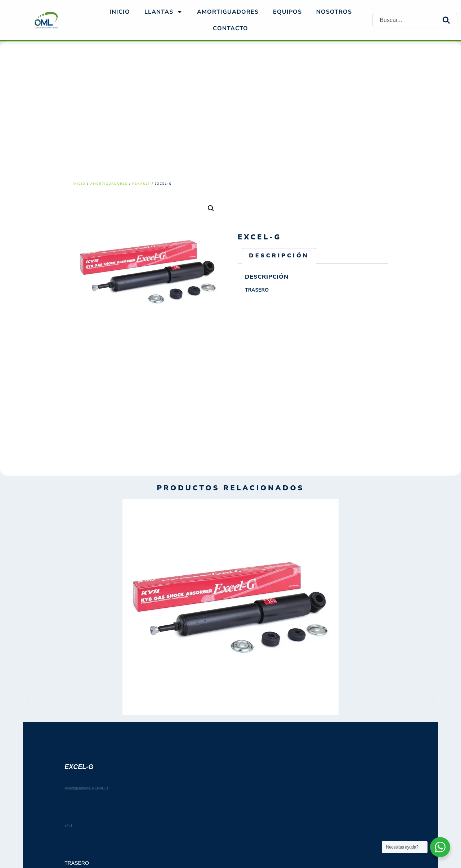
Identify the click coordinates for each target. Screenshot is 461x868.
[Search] (450, 20)
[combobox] (408, 20)
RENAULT (141, 184)
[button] (211, 208)
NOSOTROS (334, 12)
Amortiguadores (109, 184)
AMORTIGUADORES (228, 12)
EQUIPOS (287, 12)
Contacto (230, 28)
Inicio (120, 12)
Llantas (164, 12)
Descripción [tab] (279, 256)
